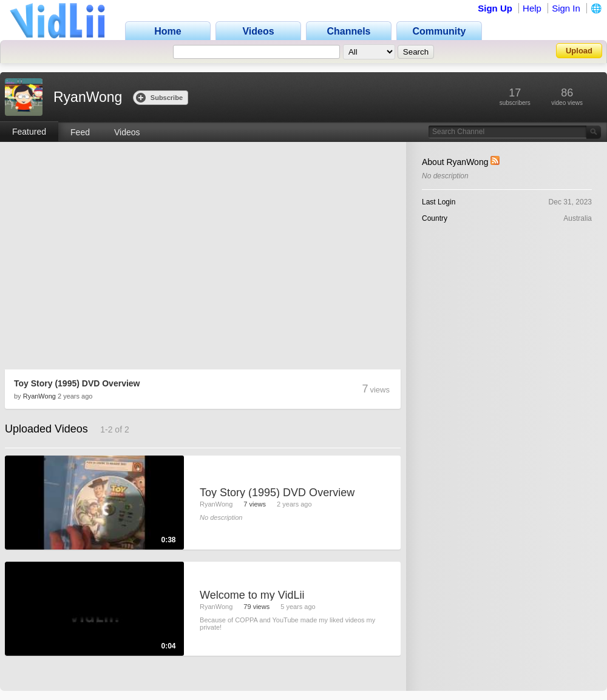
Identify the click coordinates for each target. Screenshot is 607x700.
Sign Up (495, 8)
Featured (29, 132)
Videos (127, 132)
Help (532, 8)
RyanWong (39, 396)
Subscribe (159, 97)
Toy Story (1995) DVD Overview (77, 383)
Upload (579, 51)
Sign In (566, 8)
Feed (80, 132)
